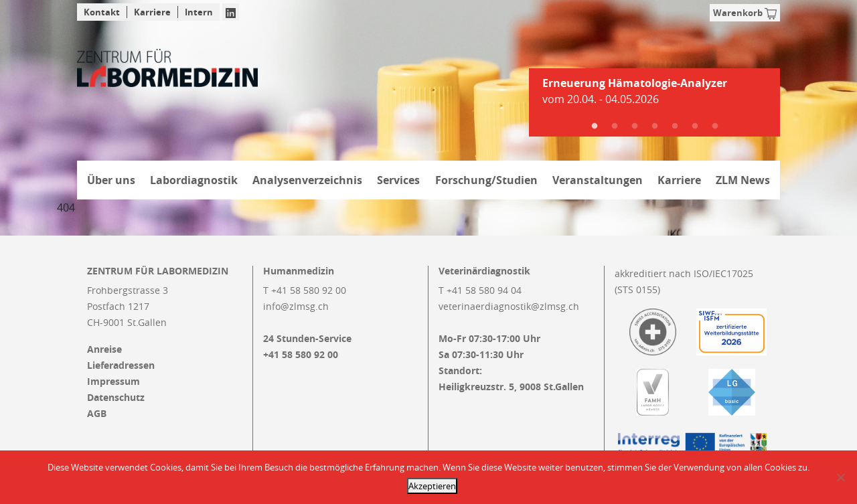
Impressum (113, 382)
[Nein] (840, 477)
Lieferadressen (121, 365)
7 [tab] (715, 127)
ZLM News (743, 180)
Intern (199, 12)
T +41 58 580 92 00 (305, 290)
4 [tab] (655, 127)
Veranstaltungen (598, 180)
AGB (97, 414)
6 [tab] (695, 127)
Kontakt (102, 12)
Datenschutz (116, 398)
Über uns (111, 180)
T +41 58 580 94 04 (480, 290)
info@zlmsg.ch (296, 306)
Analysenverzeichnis (307, 180)
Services (398, 180)
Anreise (104, 349)
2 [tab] (615, 127)
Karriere (152, 12)
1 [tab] (595, 127)
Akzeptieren (432, 486)
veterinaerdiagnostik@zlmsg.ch (509, 306)
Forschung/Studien (486, 180)
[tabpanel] (654, 96)
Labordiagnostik (194, 180)
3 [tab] (635, 127)
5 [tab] (675, 127)
